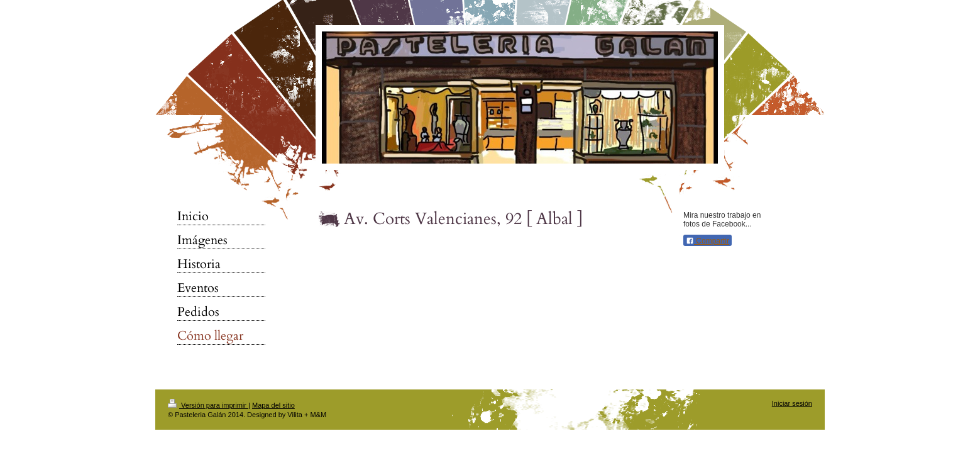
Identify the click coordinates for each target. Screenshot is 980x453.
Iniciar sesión (792, 403)
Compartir (707, 241)
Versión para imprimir (208, 405)
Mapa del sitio (273, 405)
